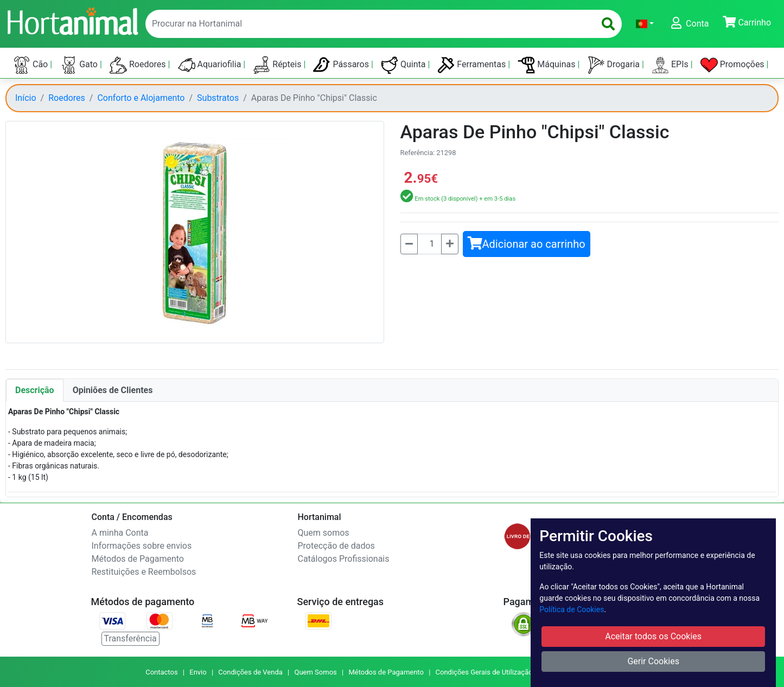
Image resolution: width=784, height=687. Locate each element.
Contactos (161, 672)
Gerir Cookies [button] (653, 661)
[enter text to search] (368, 24)
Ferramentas (473, 65)
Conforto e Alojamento (141, 98)
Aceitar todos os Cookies (653, 636)
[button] (645, 24)
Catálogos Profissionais (344, 559)
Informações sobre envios (142, 546)
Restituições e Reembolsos (144, 572)
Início (26, 98)
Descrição (35, 390)
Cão (31, 65)
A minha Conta (120, 533)
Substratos (218, 98)
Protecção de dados (336, 546)
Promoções (734, 65)
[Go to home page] (72, 20)
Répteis (278, 65)
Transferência (130, 638)
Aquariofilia (211, 65)
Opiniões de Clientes (113, 390)
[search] (608, 24)
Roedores (139, 65)
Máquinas (547, 65)
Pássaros (342, 65)
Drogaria (615, 65)
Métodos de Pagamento (138, 559)
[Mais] (450, 244)
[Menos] (409, 244)
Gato (80, 65)
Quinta (404, 65)
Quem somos (324, 533)
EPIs (671, 65)
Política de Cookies (572, 609)
